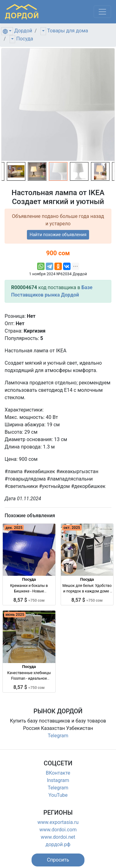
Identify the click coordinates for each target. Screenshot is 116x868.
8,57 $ (29, 600)
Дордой (23, 31)
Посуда (25, 39)
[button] (58, 860)
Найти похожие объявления (58, 235)
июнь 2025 (15, 615)
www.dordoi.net (58, 837)
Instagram (58, 780)
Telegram (58, 736)
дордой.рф (58, 844)
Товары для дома (68, 31)
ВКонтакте (58, 773)
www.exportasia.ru (58, 822)
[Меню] (102, 12)
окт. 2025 (72, 528)
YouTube (58, 795)
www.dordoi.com (58, 830)
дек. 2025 (14, 528)
